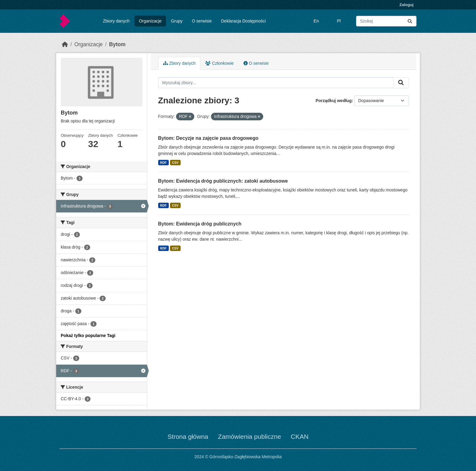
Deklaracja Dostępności (243, 21)
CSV (175, 163)
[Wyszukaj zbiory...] (386, 21)
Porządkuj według (333, 101)
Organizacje (150, 21)
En (316, 21)
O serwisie (202, 21)
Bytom (117, 44)
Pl (339, 21)
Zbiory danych (116, 21)
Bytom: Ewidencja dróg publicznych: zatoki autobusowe (223, 181)
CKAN (300, 437)
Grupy (177, 21)
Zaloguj (406, 5)
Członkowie (219, 63)
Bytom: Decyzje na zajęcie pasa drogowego (208, 138)
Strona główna (188, 437)
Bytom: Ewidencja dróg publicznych (200, 224)
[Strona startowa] (65, 44)
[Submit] (410, 21)
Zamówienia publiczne (250, 437)
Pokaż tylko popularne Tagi (88, 335)
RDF (163, 163)
